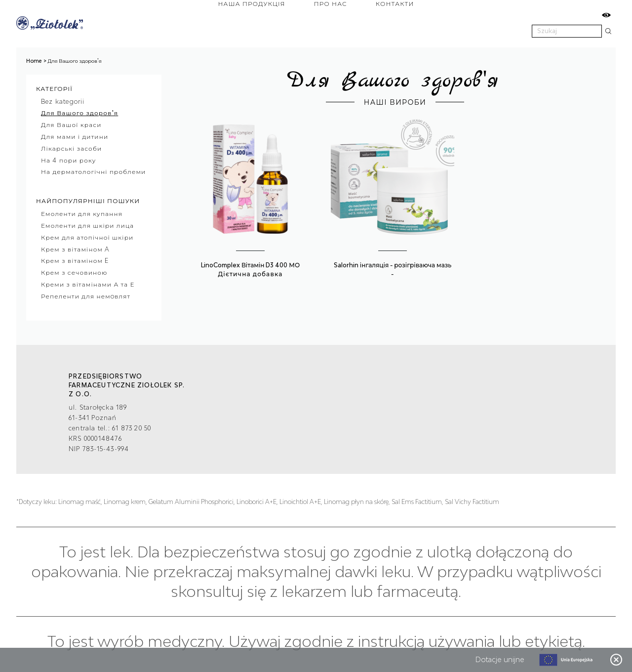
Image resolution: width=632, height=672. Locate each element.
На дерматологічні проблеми (93, 172)
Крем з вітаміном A (75, 249)
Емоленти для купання (82, 214)
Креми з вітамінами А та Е (88, 284)
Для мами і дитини (75, 137)
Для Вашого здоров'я (79, 113)
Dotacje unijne (500, 659)
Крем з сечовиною (74, 273)
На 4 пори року (69, 160)
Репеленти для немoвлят (86, 296)
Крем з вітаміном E (75, 261)
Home (34, 61)
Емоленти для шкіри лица (87, 226)
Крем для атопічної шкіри (87, 237)
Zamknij (616, 660)
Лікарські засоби (71, 148)
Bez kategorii (63, 102)
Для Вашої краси (71, 125)
